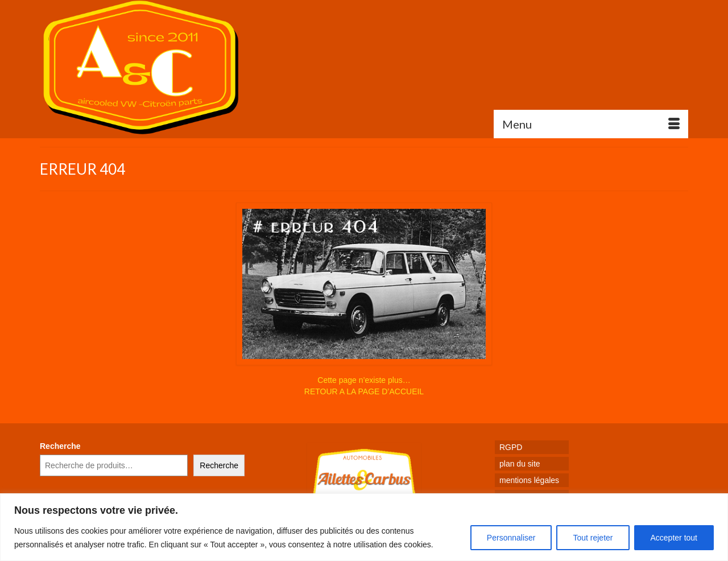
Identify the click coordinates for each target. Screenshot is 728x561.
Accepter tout (674, 538)
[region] (364, 527)
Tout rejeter (593, 538)
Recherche (60, 446)
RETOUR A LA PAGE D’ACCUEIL (364, 391)
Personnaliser (511, 538)
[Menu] (591, 124)
